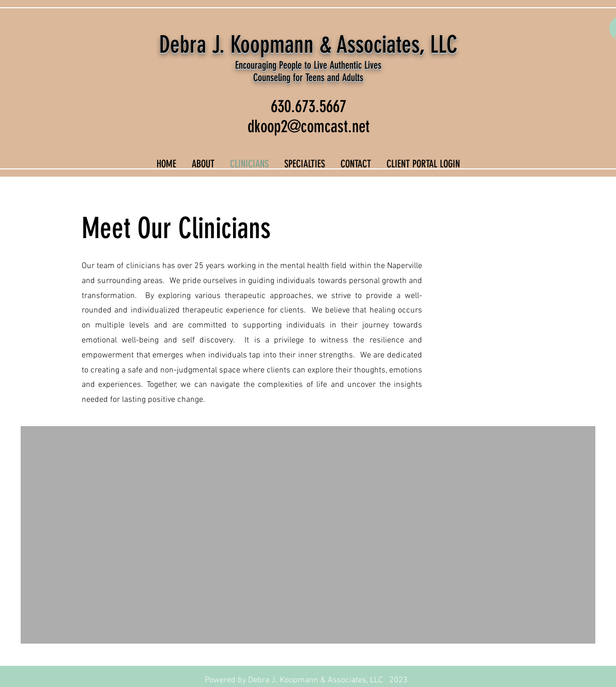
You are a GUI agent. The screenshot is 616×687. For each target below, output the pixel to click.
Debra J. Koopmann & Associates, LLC (308, 45)
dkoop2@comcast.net (309, 126)
